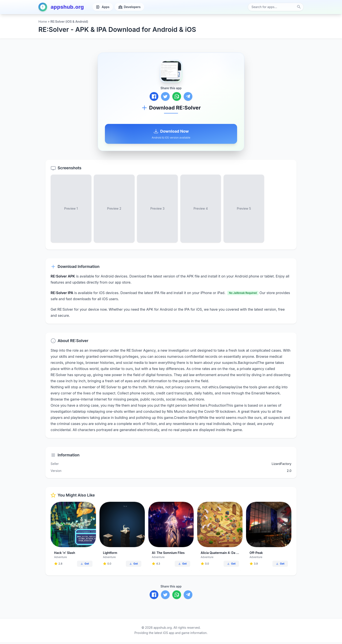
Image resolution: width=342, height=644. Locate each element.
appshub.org (61, 7)
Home (43, 21)
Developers (129, 7)
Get (85, 566)
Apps (103, 7)
